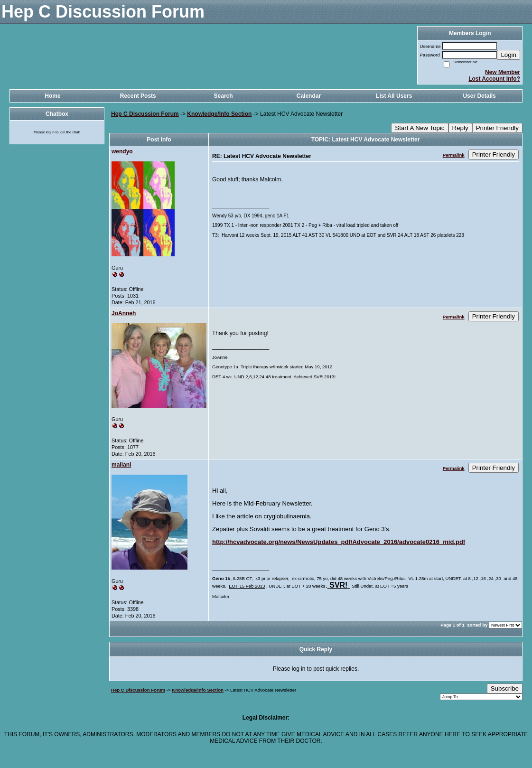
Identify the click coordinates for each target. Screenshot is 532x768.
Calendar (309, 96)
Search (224, 96)
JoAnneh (124, 313)
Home (52, 96)
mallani (121, 465)
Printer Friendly (497, 128)
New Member (503, 72)
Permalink (454, 155)
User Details (479, 96)
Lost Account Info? (494, 79)
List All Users (394, 96)
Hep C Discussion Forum (145, 114)
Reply (460, 128)
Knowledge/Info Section (219, 114)
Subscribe (505, 688)
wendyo (122, 151)
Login (509, 55)
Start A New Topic (420, 128)
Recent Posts (138, 96)
